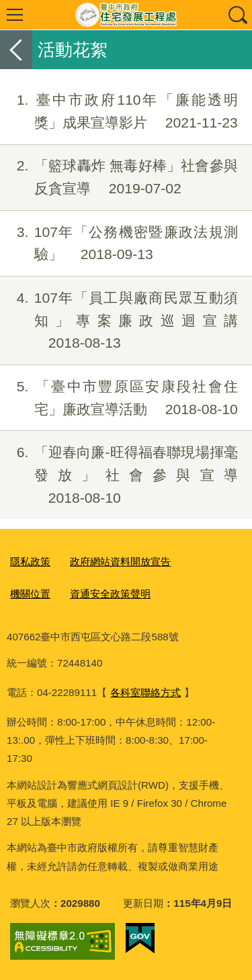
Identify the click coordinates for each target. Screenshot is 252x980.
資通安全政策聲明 (110, 594)
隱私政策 (30, 561)
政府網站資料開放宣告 (120, 561)
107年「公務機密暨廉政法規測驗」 (119, 244)
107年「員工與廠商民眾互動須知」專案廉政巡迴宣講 (119, 321)
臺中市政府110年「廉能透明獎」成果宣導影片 (119, 111)
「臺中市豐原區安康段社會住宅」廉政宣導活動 (119, 398)
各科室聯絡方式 (145, 692)
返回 (16, 50)
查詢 (237, 15)
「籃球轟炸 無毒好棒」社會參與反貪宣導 (119, 177)
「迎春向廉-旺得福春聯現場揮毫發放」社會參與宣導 (119, 475)
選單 (15, 15)
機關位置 (30, 594)
